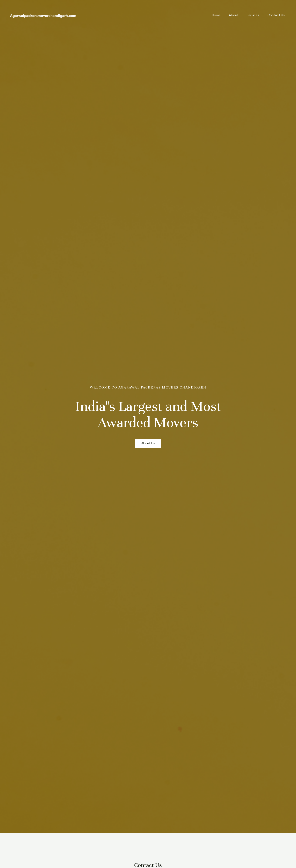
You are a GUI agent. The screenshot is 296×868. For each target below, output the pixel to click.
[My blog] (43, 15)
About (234, 15)
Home (216, 15)
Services (253, 15)
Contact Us (276, 15)
